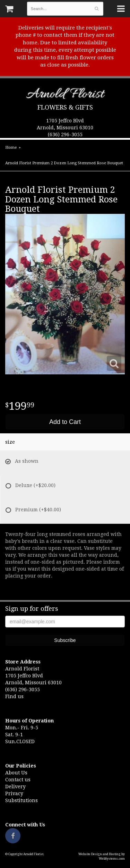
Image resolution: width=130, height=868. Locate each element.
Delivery (15, 787)
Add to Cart (65, 422)
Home (11, 147)
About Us (16, 773)
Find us (14, 696)
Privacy (14, 793)
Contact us (18, 780)
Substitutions (21, 800)
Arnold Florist (65, 96)
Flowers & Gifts (65, 107)
